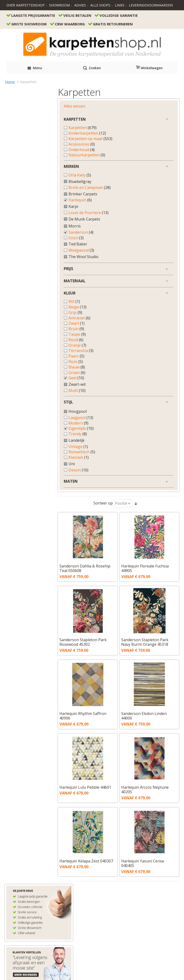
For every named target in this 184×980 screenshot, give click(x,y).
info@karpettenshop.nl (26, 831)
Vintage (26, 450)
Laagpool (28, 421)
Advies (80, 5)
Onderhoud (29, 143)
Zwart (24, 327)
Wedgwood (29, 254)
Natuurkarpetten (34, 149)
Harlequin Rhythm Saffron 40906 (89, 318)
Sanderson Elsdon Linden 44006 (147, 318)
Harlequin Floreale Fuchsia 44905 (148, 171)
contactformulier (28, 820)
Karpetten (30, 116)
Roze (23, 365)
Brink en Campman (33, 184)
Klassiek (26, 461)
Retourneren (18, 852)
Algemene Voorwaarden (92, 955)
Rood (23, 343)
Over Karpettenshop (26, 5)
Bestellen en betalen (24, 847)
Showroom (59, 5)
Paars (24, 360)
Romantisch (29, 456)
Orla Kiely (27, 169)
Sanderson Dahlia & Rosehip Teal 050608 (91, 171)
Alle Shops (100, 5)
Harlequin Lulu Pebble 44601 (92, 390)
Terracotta (29, 354)
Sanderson (29, 236)
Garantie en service (23, 857)
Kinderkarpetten (35, 122)
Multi (25, 394)
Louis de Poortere (32, 214)
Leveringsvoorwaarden (151, 5)
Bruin (24, 332)
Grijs (23, 316)
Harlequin (28, 199)
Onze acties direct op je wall (30, 879)
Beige (25, 310)
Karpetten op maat (33, 130)
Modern (26, 427)
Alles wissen (22, 95)
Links (120, 5)
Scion (24, 241)
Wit (22, 305)
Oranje (25, 349)
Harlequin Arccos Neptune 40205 (148, 392)
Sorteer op (106, 106)
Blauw (24, 371)
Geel (24, 382)
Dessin (26, 473)
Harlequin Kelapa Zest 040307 (86, 466)
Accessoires (29, 138)
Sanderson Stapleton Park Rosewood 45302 (89, 244)
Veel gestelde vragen (25, 863)
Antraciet (27, 321)
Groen (24, 376)
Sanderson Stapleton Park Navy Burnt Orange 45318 (148, 244)
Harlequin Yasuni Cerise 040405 (146, 466)
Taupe (25, 338)
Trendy (25, 438)
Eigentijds (29, 432)
